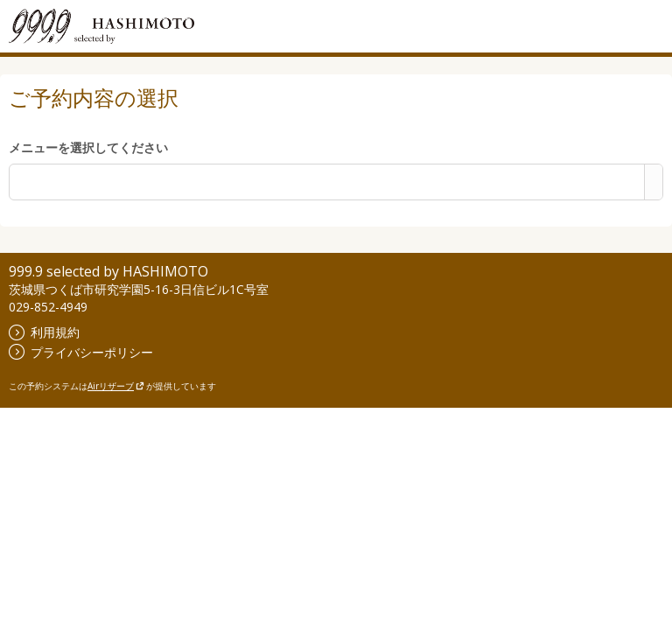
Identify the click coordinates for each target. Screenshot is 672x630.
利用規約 (44, 332)
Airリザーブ (116, 386)
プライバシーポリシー (81, 352)
